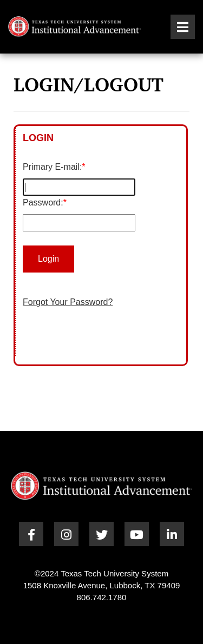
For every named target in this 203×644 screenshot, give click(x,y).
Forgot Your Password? (68, 302)
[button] (183, 27)
